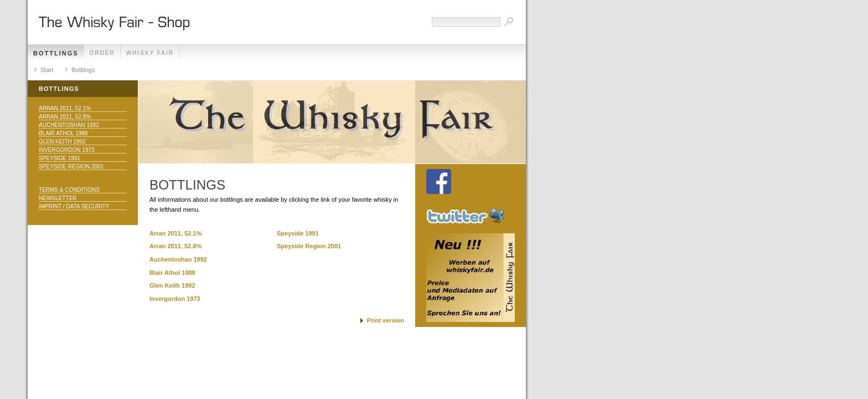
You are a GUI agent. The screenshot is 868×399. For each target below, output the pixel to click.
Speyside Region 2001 (71, 167)
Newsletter (58, 198)
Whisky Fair (150, 53)
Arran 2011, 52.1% (65, 108)
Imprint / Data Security (74, 206)
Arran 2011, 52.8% (65, 117)
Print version (386, 320)
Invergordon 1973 (67, 150)
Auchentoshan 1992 (69, 125)
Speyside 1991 (60, 158)
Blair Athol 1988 (63, 133)
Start (47, 70)
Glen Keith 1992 (62, 142)
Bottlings (56, 53)
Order (102, 53)
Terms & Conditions (69, 190)
